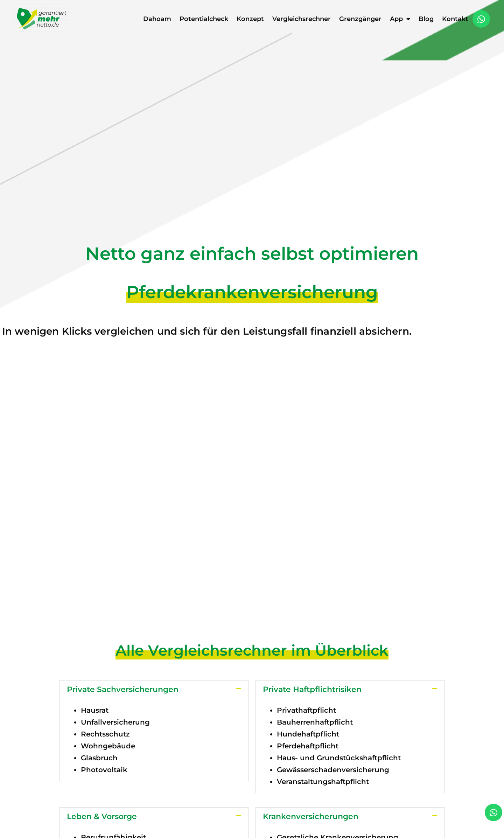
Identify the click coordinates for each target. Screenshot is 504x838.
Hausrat (95, 710)
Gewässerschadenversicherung (333, 770)
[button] (154, 690)
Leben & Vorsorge (102, 816)
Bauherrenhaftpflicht (315, 722)
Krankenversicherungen (311, 816)
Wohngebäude (108, 746)
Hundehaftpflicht (308, 734)
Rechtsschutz (105, 734)
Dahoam (157, 19)
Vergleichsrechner (302, 19)
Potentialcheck (204, 19)
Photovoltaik (104, 770)
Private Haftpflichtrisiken (312, 689)
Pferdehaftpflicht (308, 746)
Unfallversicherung (115, 722)
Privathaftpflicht (306, 710)
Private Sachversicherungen (123, 689)
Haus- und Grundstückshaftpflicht (339, 758)
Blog (426, 19)
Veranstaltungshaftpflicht (323, 782)
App (400, 19)
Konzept (250, 19)
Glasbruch (99, 758)
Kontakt (455, 19)
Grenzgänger (360, 19)
